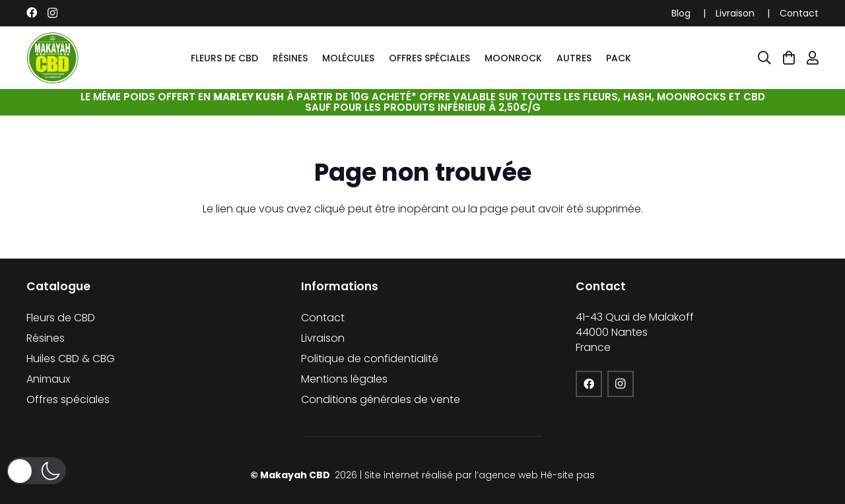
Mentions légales (344, 379)
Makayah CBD (296, 475)
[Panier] (789, 58)
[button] (36, 471)
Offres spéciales (68, 399)
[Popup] (764, 58)
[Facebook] (32, 13)
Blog (681, 13)
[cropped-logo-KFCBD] (53, 58)
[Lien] (813, 58)
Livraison (735, 13)
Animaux (48, 379)
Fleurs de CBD (61, 318)
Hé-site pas (568, 475)
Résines (46, 338)
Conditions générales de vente (381, 399)
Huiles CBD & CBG (71, 359)
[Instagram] (52, 13)
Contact (799, 13)
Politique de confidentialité (370, 359)
